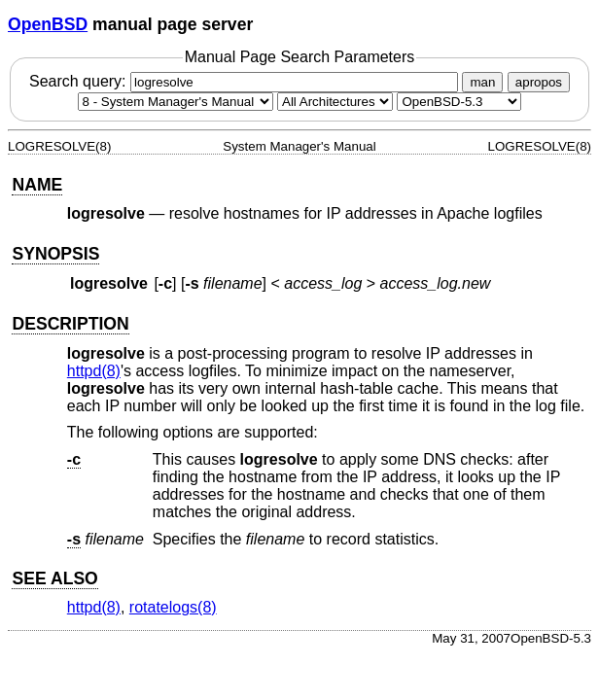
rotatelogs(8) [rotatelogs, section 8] (173, 607)
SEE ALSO (54, 578)
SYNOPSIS (55, 254)
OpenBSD (48, 24)
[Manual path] (459, 102)
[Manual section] (176, 102)
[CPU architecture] (335, 102)
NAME (37, 185)
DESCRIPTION (70, 324)
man (482, 82)
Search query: (246, 81)
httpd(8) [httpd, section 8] (94, 371)
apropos (539, 82)
